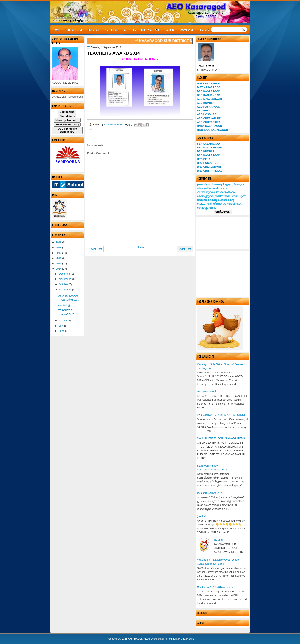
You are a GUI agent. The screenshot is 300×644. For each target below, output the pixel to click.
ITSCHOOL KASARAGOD (212, 130)
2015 (59, 263)
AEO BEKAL (205, 110)
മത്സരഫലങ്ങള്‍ (207, 392)
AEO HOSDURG (207, 114)
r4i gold (173, 639)
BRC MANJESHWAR (209, 147)
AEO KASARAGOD (209, 107)
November (65, 279)
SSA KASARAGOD (208, 144)
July (61, 326)
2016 (59, 258)
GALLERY (170, 29)
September (65, 289)
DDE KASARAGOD (209, 83)
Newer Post (95, 249)
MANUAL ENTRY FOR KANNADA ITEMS (221, 438)
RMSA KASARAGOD (210, 126)
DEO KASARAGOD (209, 91)
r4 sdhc (190, 639)
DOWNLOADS (187, 29)
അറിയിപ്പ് (64, 305)
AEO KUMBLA (206, 103)
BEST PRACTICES (150, 29)
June (62, 331)
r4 (166, 639)
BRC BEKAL (205, 159)
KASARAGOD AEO (114, 124)
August (63, 320)
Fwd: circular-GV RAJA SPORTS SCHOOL (222, 415)
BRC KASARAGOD (209, 155)
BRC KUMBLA (206, 151)
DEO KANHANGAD (209, 95)
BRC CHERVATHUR (209, 167)
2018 (59, 247)
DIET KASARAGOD (209, 87)
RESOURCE (205, 29)
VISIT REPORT (112, 29)
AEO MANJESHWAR (209, 99)
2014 (59, 269)
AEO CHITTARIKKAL (210, 122)
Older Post (185, 249)
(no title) (202, 516)
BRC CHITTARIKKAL (210, 171)
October (64, 284)
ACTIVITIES (130, 29)
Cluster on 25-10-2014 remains (215, 587)
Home (140, 247)
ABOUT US (93, 29)
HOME (57, 29)
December (65, 274)
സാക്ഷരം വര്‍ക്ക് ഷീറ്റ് (210, 493)
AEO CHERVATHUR (209, 118)
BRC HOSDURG (207, 163)
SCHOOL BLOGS (74, 29)
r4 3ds (182, 639)
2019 (59, 242)
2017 (59, 253)
